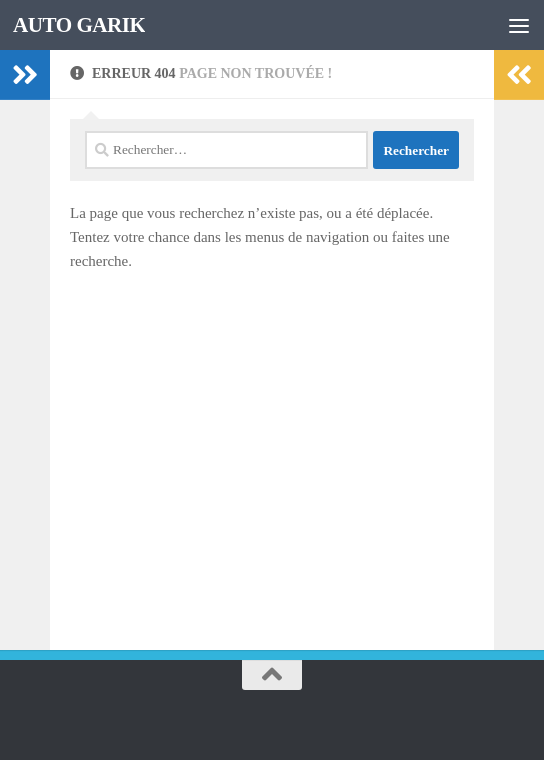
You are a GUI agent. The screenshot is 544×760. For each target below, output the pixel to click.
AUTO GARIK (79, 25)
